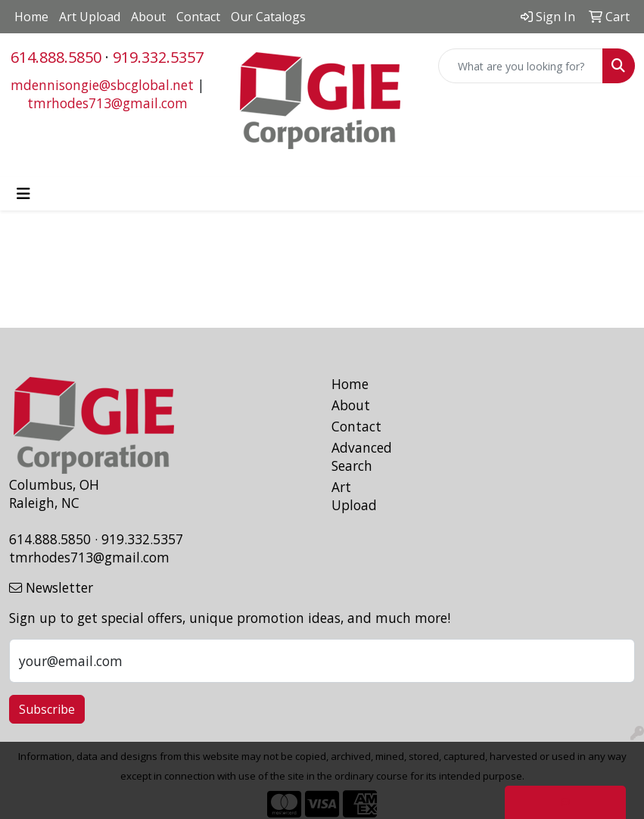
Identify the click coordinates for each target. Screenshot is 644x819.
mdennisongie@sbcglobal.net (102, 85)
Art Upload (90, 17)
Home (31, 17)
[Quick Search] (521, 66)
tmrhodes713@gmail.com (107, 103)
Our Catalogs (268, 17)
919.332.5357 (158, 57)
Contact (198, 17)
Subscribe (47, 709)
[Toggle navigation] (23, 194)
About (148, 17)
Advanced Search (362, 456)
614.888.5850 (56, 57)
